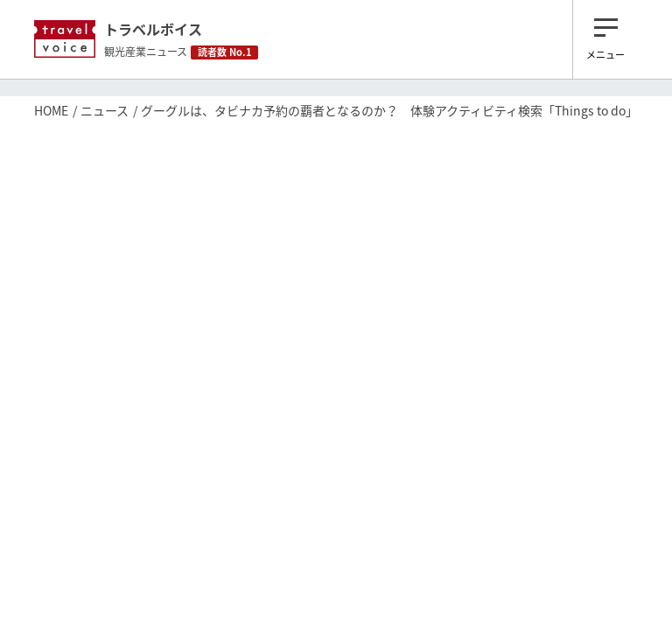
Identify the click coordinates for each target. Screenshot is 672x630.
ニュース (105, 110)
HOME (51, 110)
